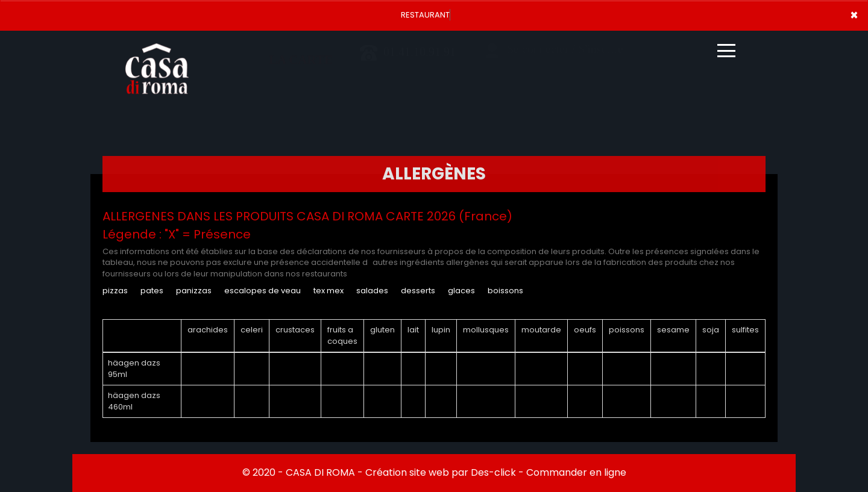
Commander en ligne (576, 472)
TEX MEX (329, 291)
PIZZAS (115, 291)
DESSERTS (418, 291)
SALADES (372, 291)
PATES (152, 291)
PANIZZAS (194, 291)
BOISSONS (505, 291)
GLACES (461, 291)
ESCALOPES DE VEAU (263, 291)
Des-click (493, 472)
